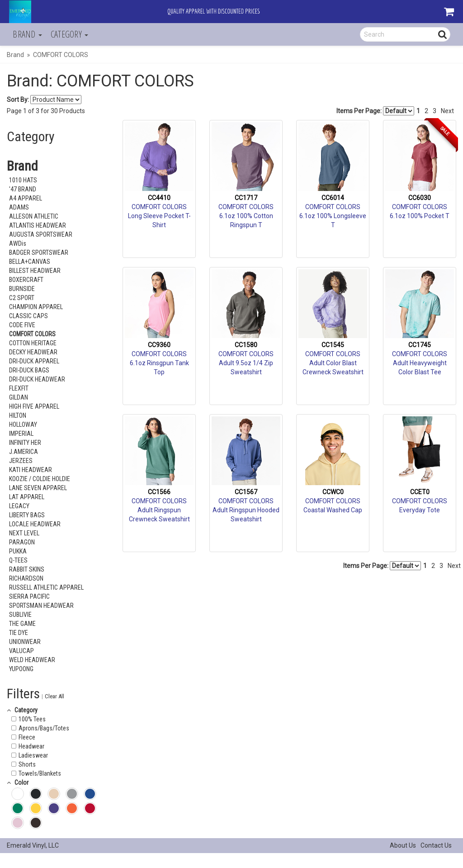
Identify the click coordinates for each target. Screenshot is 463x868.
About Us (403, 845)
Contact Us (436, 845)
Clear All (54, 696)
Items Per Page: (375, 111)
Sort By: (18, 100)
